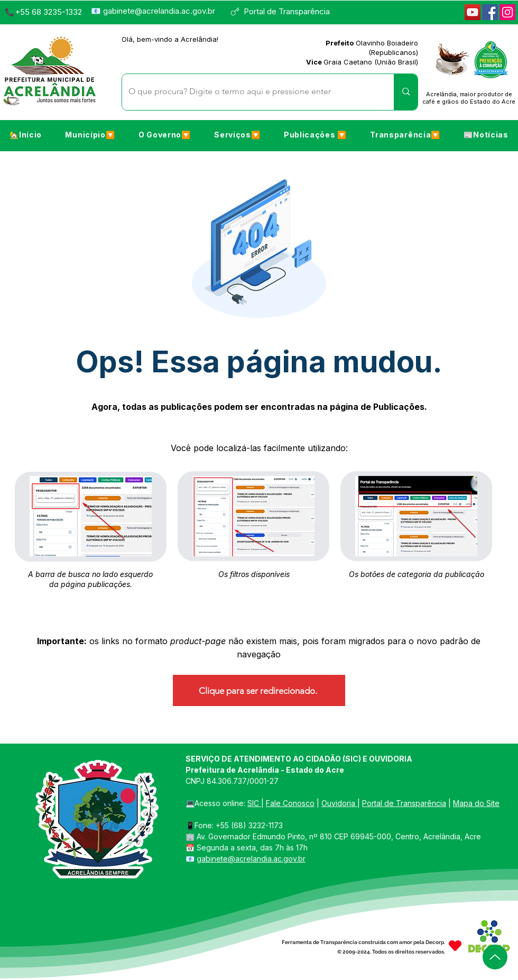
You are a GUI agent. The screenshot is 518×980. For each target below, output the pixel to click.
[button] (90, 135)
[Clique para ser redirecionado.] (259, 690)
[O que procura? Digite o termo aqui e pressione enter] (250, 92)
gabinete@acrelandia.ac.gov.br (159, 11)
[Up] (495, 957)
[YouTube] (473, 12)
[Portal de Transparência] (285, 11)
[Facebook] (490, 12)
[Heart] (455, 946)
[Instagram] (507, 12)
